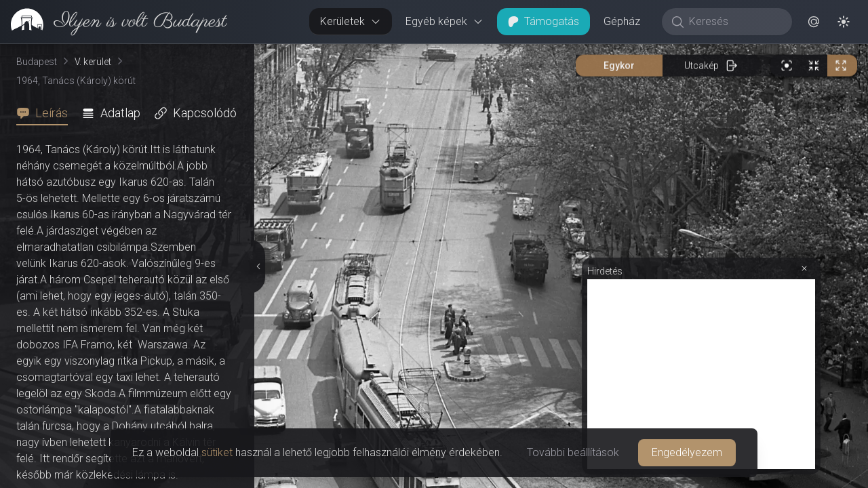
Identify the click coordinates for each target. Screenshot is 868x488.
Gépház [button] (622, 21)
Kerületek (351, 21)
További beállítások (573, 452)
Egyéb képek (445, 21)
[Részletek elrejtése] (259, 266)
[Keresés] (734, 22)
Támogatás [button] (544, 21)
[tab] (46, 113)
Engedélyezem (687, 452)
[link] (114, 22)
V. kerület (93, 62)
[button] (814, 22)
